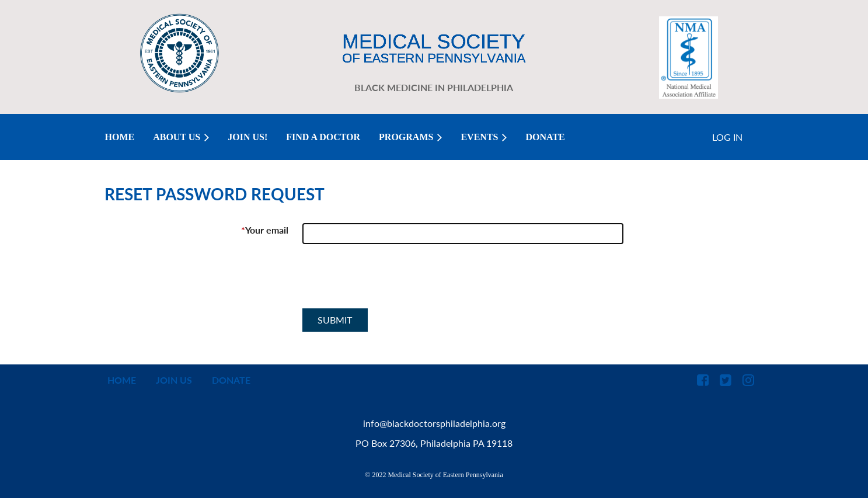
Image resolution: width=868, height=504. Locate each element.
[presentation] (391, 281)
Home (122, 380)
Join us (174, 380)
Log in (727, 137)
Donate (231, 380)
